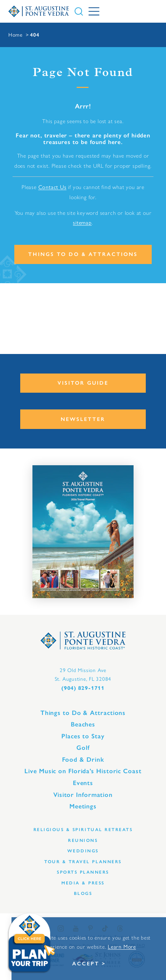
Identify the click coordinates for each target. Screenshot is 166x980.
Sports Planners (83, 872)
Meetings (83, 806)
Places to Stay (83, 736)
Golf (83, 748)
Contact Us (52, 187)
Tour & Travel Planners (83, 862)
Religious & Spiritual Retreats (83, 830)
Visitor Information (83, 795)
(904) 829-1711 (83, 688)
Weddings (83, 851)
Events (83, 783)
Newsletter (83, 419)
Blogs (83, 893)
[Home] (39, 11)
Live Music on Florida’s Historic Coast (83, 771)
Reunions (83, 840)
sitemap (82, 223)
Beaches (83, 724)
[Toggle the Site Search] (79, 12)
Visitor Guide (83, 383)
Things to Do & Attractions (83, 254)
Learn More (122, 947)
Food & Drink (83, 760)
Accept (86, 964)
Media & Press (83, 883)
